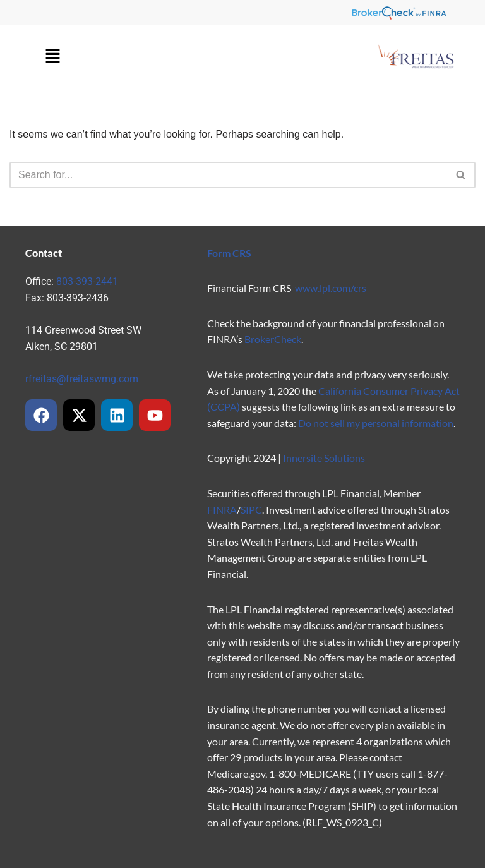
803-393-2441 (87, 281)
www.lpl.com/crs (331, 288)
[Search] (228, 175)
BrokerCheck (273, 339)
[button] (52, 57)
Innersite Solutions (324, 458)
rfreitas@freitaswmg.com (82, 379)
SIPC (251, 509)
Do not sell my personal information (376, 423)
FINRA (222, 509)
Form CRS (229, 253)
